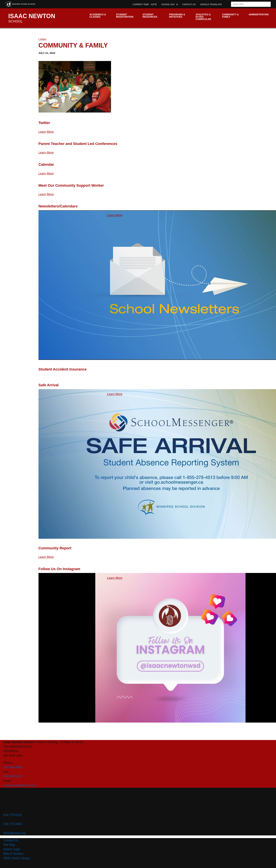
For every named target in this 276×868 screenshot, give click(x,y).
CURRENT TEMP (145, 4)
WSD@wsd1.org (14, 833)
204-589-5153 (13, 776)
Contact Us (11, 840)
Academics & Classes (98, 16)
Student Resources (150, 16)
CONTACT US (189, 4)
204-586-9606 (13, 767)
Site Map (9, 845)
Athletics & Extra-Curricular (203, 17)
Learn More (46, 132)
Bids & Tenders (13, 854)
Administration (259, 14)
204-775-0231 (13, 815)
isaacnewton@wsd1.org (19, 785)
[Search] (248, 4)
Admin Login (12, 849)
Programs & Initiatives (177, 16)
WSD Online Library (17, 858)
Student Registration (125, 16)
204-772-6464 (13, 824)
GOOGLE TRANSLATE (211, 4)
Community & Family (230, 16)
